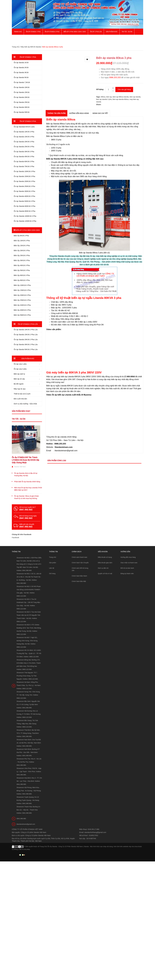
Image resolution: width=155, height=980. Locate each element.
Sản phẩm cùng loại (57, 461)
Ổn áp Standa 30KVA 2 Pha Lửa (26, 344)
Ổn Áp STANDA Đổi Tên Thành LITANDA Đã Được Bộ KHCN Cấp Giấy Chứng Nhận (25, 460)
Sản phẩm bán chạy (21, 411)
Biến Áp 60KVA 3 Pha (22, 275)
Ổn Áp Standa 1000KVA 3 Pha (25, 216)
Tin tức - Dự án (19, 419)
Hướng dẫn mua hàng (128, 557)
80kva (103, 97)
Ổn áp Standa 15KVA (22, 92)
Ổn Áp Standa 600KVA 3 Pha (24, 206)
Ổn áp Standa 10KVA (22, 87)
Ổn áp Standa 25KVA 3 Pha (24, 147)
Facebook (15, 538)
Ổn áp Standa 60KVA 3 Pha (24, 161)
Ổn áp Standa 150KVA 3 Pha (24, 176)
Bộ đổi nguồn (19, 384)
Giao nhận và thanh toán (129, 563)
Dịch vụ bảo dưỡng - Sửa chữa (25, 404)
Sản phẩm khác (112, 32)
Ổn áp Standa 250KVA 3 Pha (24, 186)
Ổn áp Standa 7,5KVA (22, 82)
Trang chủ (53, 557)
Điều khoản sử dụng (105, 557)
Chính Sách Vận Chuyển (80, 563)
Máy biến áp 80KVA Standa (31, 47)
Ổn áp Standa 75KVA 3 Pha (24, 166)
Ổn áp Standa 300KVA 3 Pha (24, 191)
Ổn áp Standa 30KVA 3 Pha (24, 152)
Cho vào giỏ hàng (124, 89)
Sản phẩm (53, 563)
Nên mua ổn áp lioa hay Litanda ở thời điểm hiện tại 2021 (28, 489)
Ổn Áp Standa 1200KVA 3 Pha (25, 221)
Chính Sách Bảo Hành (79, 576)
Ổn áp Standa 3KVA (21, 72)
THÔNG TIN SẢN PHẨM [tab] (56, 113)
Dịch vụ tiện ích (103, 568)
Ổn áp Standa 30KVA (22, 107)
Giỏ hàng (52, 574)
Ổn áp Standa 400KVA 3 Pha (24, 196)
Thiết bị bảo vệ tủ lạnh (22, 394)
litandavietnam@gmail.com (26, 824)
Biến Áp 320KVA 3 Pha (22, 305)
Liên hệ (52, 568)
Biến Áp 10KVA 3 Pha (22, 241)
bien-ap (109, 97)
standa (99, 102)
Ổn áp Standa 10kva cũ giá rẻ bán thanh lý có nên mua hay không (27, 497)
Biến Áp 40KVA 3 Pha (22, 265)
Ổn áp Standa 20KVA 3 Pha (24, 142)
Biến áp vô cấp (19, 379)
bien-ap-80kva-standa (121, 97)
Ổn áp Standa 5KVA (21, 77)
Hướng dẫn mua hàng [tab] (79, 113)
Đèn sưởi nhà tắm (20, 399)
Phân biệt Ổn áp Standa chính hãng (27, 482)
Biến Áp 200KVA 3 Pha (22, 295)
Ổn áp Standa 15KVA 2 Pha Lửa (26, 335)
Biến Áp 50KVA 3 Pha (22, 270)
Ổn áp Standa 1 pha (33, 32)
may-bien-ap (134, 99)
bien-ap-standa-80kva (121, 99)
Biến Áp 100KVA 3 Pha (22, 285)
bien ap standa (135, 97)
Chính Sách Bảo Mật (79, 581)
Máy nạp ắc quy (20, 389)
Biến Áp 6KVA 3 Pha (21, 236)
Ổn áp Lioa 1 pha (20, 364)
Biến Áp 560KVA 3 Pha (22, 315)
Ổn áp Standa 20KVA (22, 97)
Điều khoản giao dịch (105, 563)
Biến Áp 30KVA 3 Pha (22, 260)
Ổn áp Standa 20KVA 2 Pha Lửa (26, 340)
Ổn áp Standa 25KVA (22, 102)
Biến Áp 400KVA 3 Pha (22, 310)
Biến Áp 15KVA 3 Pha (22, 246)
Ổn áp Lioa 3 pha (20, 369)
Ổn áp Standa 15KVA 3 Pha (24, 137)
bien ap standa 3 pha (104, 99)
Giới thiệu (17, 38)
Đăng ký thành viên (127, 574)
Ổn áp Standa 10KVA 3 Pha (24, 132)
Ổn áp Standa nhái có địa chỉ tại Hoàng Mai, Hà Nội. (26, 474)
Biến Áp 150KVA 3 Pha (22, 290)
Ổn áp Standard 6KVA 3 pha (24, 127)
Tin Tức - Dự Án (127, 32)
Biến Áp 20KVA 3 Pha (22, 250)
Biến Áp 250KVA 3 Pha (22, 300)
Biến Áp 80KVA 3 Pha (22, 280)
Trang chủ (18, 32)
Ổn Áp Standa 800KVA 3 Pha (24, 211)
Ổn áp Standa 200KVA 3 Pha (24, 181)
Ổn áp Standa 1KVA (21, 63)
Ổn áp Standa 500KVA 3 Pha (24, 201)
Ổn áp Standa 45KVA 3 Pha (24, 157)
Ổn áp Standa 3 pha (52, 32)
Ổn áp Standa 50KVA (22, 112)
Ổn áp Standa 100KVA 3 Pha (24, 171)
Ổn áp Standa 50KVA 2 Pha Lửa (26, 349)
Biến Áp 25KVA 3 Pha (22, 255)
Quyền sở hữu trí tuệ (105, 574)
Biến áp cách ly (19, 374)
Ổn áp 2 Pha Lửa (96, 32)
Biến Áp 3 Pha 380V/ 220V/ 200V (75, 32)
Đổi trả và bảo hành (127, 568)
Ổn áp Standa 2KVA (21, 68)
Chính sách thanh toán (79, 557)
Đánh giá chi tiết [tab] (100, 113)
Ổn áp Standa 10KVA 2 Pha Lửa (26, 330)
